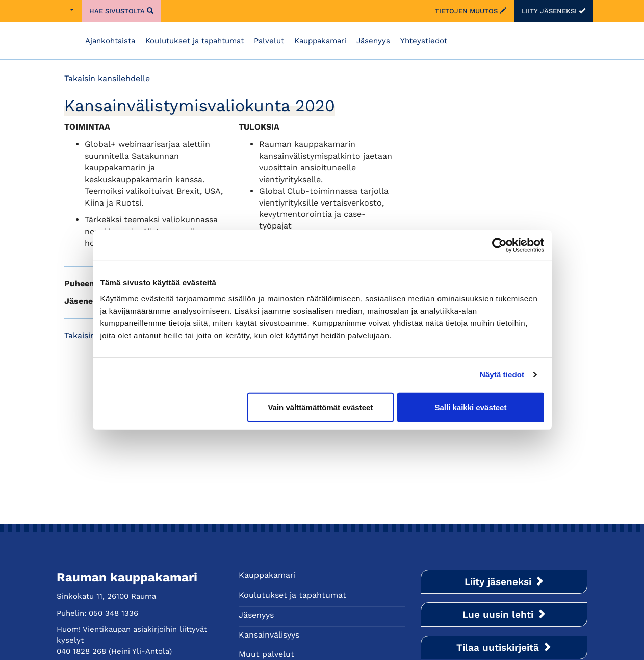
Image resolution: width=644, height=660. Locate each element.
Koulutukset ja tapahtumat (195, 41)
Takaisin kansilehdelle (107, 78)
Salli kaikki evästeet (470, 407)
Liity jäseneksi (553, 11)
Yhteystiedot (424, 41)
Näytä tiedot (502, 375)
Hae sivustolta (121, 11)
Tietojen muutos (471, 11)
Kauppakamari (320, 41)
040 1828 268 (81, 651)
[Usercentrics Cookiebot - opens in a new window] (499, 245)
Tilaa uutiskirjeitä (504, 648)
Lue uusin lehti (504, 614)
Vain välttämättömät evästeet (320, 407)
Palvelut (269, 41)
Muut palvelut (266, 654)
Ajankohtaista (110, 41)
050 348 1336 (113, 613)
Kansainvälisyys (269, 635)
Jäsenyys (373, 41)
